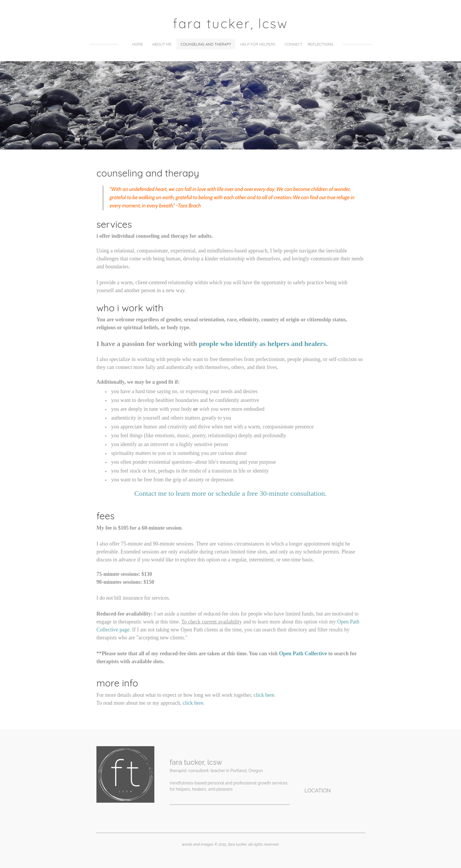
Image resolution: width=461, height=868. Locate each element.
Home (137, 44)
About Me (162, 44)
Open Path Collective (303, 654)
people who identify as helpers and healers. (263, 344)
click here (264, 695)
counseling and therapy (206, 44)
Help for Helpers (258, 44)
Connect (294, 44)
